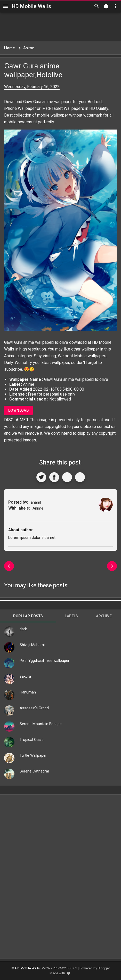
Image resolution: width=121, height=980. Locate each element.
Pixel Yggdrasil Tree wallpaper (45, 661)
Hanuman (28, 692)
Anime (10, 356)
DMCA (45, 968)
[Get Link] (67, 477)
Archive (104, 616)
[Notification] (106, 6)
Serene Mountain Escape (41, 724)
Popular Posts (28, 616)
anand (36, 502)
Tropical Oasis (32, 740)
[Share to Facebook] (54, 477)
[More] (80, 477)
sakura (25, 676)
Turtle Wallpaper (33, 755)
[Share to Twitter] (41, 477)
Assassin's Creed (34, 708)
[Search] (97, 6)
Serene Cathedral (34, 771)
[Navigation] (6, 6)
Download (18, 410)
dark (23, 629)
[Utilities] (115, 6)
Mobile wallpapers (91, 356)
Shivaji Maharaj (32, 645)
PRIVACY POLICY (65, 968)
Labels (71, 616)
